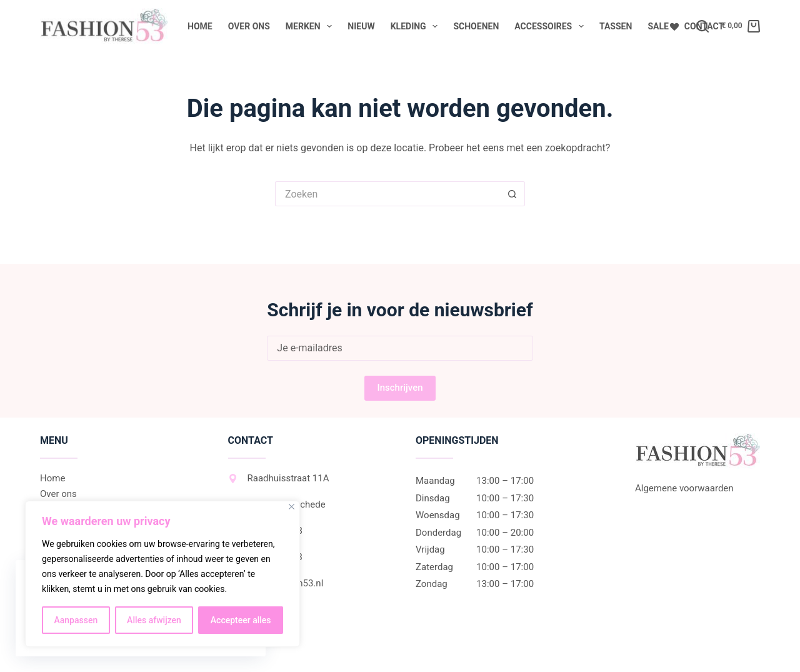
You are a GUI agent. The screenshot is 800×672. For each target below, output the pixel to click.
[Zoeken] (702, 26)
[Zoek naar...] (387, 194)
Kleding (417, 26)
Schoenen (476, 26)
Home (200, 26)
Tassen (616, 26)
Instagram (259, 636)
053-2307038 (265, 531)
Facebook (258, 609)
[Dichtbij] (292, 507)
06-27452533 (265, 557)
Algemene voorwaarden (684, 488)
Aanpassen (76, 620)
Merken (312, 26)
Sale (658, 26)
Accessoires (552, 26)
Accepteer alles (241, 620)
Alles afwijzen (154, 620)
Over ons (249, 26)
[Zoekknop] (512, 194)
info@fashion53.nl (276, 583)
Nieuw (361, 26)
